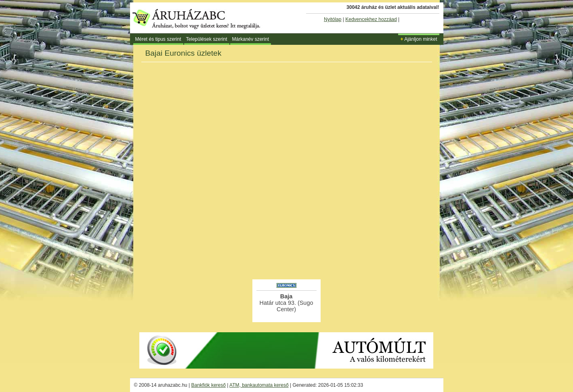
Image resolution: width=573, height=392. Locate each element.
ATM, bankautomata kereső (259, 385)
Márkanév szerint (251, 39)
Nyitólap (333, 19)
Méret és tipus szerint (158, 39)
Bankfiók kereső (209, 385)
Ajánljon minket (419, 39)
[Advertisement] (287, 256)
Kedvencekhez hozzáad (371, 19)
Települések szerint (207, 39)
